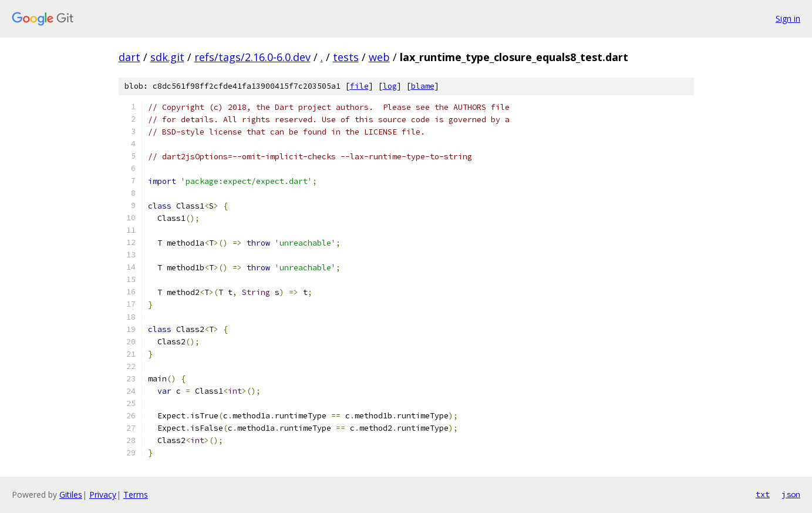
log (390, 86)
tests (346, 57)
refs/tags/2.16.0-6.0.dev (252, 57)
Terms (136, 494)
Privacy (103, 494)
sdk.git (167, 57)
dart (129, 57)
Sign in (788, 19)
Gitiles (71, 494)
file (359, 86)
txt (763, 494)
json (791, 494)
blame (423, 86)
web (379, 57)
